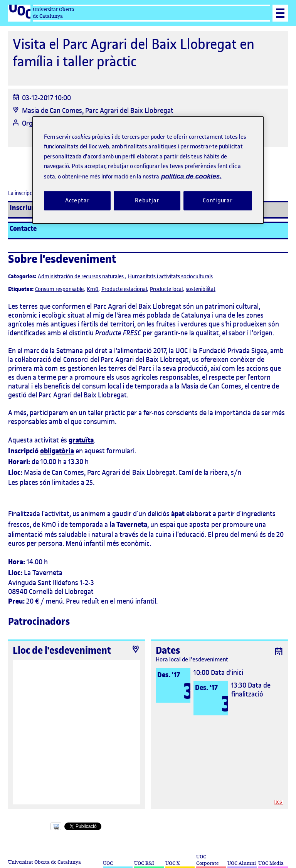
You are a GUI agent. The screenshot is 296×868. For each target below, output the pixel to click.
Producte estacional (124, 289)
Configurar (218, 200)
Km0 (92, 289)
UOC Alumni (242, 863)
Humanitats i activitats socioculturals (170, 277)
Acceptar (77, 200)
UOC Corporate (207, 860)
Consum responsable (59, 289)
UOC (108, 863)
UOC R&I (144, 863)
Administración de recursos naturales (81, 277)
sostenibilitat (201, 289)
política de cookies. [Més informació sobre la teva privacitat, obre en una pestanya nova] (191, 176)
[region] (148, 170)
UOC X (172, 863)
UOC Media (271, 863)
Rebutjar (147, 200)
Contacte (23, 229)
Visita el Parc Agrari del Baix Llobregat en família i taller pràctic (134, 53)
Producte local (166, 289)
